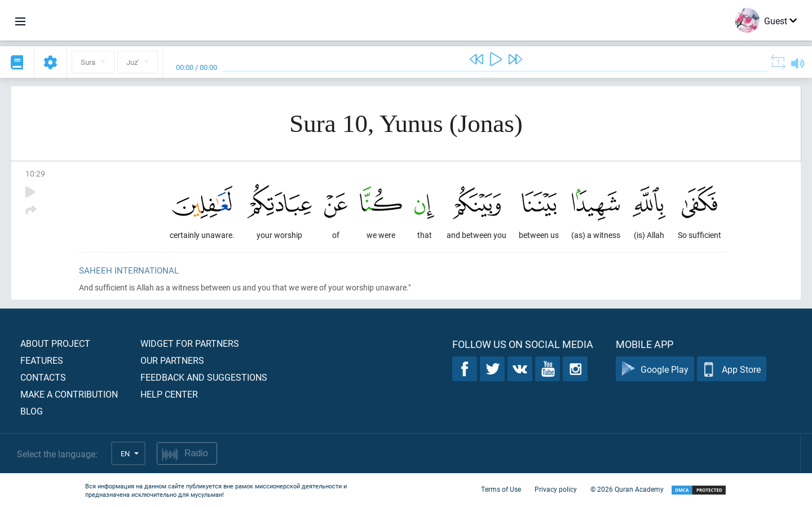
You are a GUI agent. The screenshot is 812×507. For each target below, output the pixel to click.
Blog (32, 411)
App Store (732, 369)
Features (42, 360)
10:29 (35, 173)
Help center (169, 394)
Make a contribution (69, 394)
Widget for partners (190, 343)
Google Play (655, 369)
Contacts (43, 377)
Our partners (172, 360)
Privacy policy (556, 489)
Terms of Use (501, 489)
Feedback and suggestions (204, 377)
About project (55, 343)
